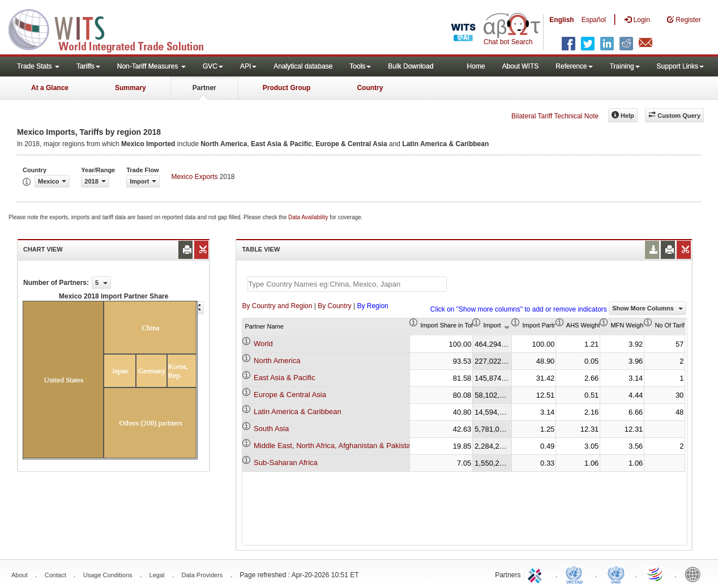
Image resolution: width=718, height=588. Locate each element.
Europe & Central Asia (290, 395)
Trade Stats (38, 66)
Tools (360, 66)
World (263, 344)
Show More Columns (648, 308)
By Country (334, 306)
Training (625, 66)
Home (476, 66)
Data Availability (309, 217)
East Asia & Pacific (284, 378)
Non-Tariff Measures (151, 66)
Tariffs (88, 66)
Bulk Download (411, 66)
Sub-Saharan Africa (286, 463)
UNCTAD (576, 574)
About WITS (521, 66)
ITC (537, 574)
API (248, 66)
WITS (113, 28)
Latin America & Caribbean (298, 412)
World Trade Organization (656, 574)
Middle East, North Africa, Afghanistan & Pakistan (334, 446)
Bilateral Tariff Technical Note (555, 116)
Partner (204, 88)
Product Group (287, 88)
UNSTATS (616, 574)
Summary (131, 88)
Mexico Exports (194, 177)
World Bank (695, 574)
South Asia (271, 429)
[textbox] (347, 284)
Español (594, 20)
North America (277, 361)
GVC (213, 66)
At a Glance (50, 88)
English (561, 20)
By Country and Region (277, 306)
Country (370, 88)
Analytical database (303, 66)
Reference (574, 66)
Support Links (680, 66)
